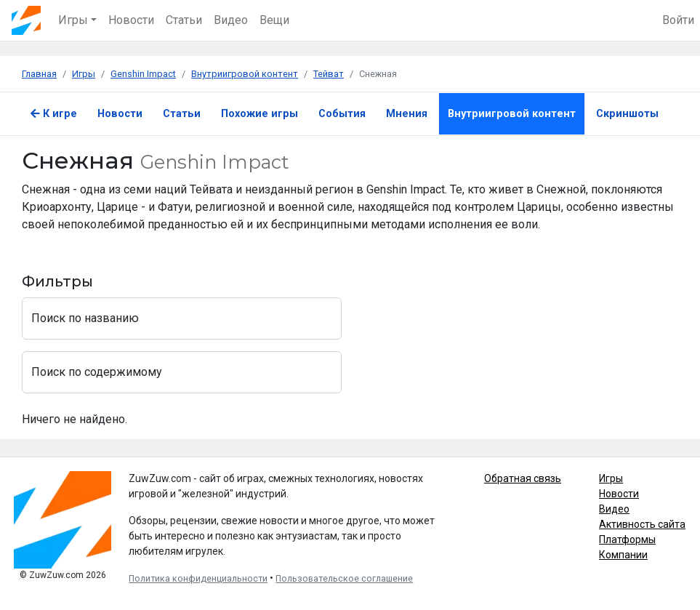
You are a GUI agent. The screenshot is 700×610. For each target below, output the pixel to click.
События (342, 114)
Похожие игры (260, 114)
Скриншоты (627, 114)
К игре (54, 114)
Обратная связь (523, 478)
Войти (678, 20)
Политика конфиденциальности (198, 579)
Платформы (627, 539)
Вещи (274, 20)
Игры (611, 478)
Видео (231, 20)
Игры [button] (73, 20)
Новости (131, 20)
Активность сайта (642, 524)
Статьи (184, 20)
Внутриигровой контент (512, 114)
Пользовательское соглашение (344, 579)
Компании (623, 555)
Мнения (407, 114)
